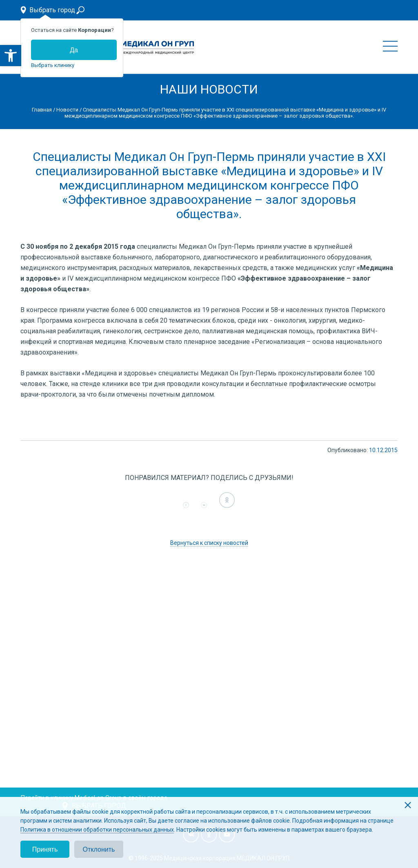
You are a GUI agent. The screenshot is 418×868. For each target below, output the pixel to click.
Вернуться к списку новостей (209, 543)
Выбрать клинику (53, 65)
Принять (45, 849)
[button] (11, 56)
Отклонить (99, 849)
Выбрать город (52, 10)
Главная (42, 110)
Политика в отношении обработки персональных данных (97, 830)
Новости (67, 110)
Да (74, 50)
